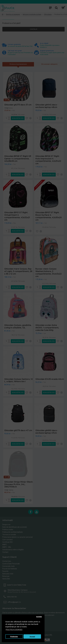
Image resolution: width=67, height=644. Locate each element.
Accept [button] (32, 637)
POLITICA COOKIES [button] (14, 629)
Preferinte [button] (14, 637)
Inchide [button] (39, 617)
